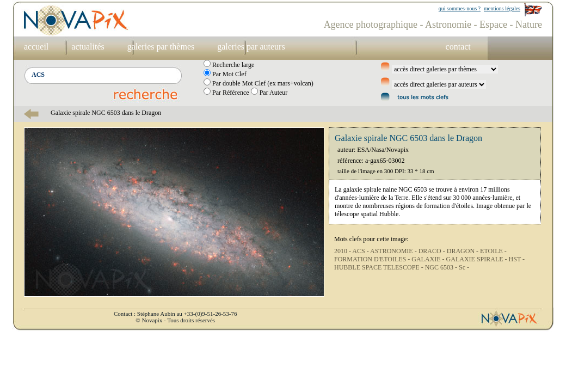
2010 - (343, 251)
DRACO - (433, 251)
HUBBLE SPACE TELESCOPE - (380, 267)
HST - (517, 259)
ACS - (361, 251)
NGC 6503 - (442, 267)
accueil (36, 47)
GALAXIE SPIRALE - (478, 259)
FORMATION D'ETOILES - (373, 259)
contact (458, 47)
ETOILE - (493, 251)
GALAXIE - (429, 259)
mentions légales (502, 8)
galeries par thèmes (161, 47)
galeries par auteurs (251, 47)
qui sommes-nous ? (460, 8)
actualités (88, 47)
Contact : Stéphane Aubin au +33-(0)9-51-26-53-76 (175, 314)
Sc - (464, 267)
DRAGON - (463, 251)
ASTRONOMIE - (394, 251)
